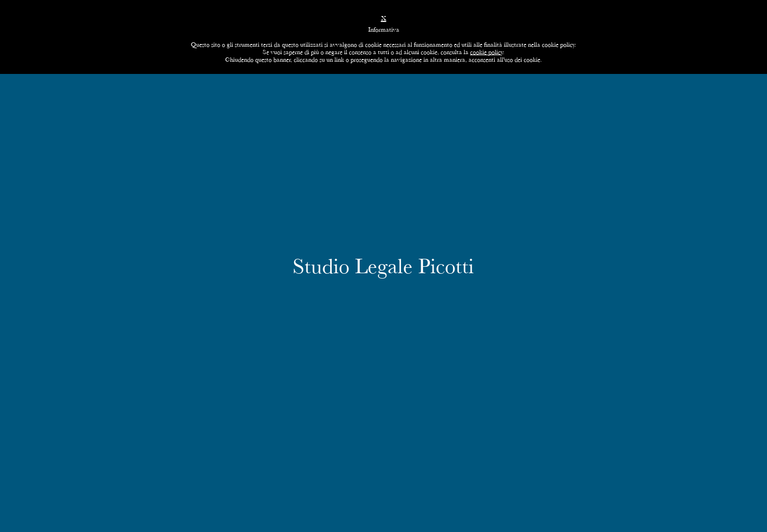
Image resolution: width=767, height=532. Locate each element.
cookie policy (486, 52)
